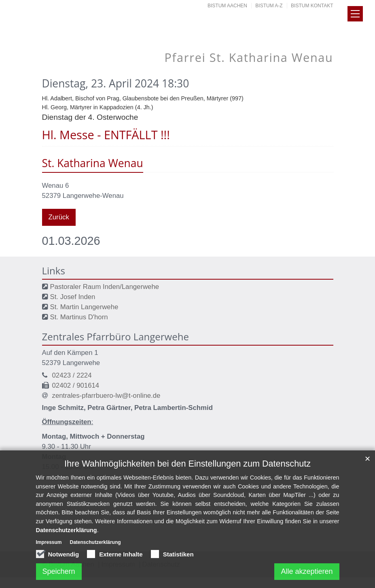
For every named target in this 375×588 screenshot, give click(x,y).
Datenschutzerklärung (67, 533)
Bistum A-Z (269, 6)
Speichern (59, 574)
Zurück (59, 217)
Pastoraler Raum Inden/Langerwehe (105, 287)
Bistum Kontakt (312, 6)
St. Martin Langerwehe (84, 307)
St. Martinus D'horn (79, 317)
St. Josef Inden (73, 297)
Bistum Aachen (227, 6)
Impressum (49, 545)
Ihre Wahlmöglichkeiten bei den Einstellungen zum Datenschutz (187, 466)
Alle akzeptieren (307, 574)
